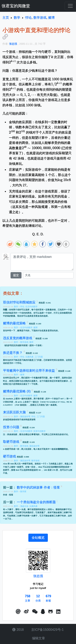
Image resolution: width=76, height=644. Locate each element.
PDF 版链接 (21, 405)
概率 (31, 342)
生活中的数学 (31, 307)
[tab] (38, 538)
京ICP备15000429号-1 (47, 630)
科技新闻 (28, 399)
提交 (16, 275)
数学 (16, 307)
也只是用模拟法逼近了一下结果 (23, 384)
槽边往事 (29, 434)
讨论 (66, 434)
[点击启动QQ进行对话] (43, 612)
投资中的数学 (40, 431)
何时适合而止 (11, 378)
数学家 (23, 491)
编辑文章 (38, 638)
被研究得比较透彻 (56, 360)
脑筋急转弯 (25, 416)
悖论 (22, 307)
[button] (18, 612)
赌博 (35, 327)
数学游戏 (24, 342)
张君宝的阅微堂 (16, 6)
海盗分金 (24, 506)
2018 (18, 630)
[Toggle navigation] (70, 6)
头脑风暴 (29, 357)
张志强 (38, 576)
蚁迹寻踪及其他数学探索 (16, 345)
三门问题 (39, 357)
